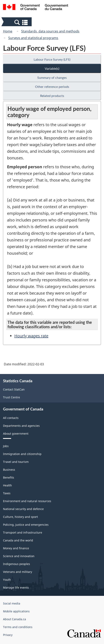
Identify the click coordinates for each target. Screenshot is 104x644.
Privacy (8, 635)
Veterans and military (18, 572)
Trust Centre (11, 397)
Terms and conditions (18, 627)
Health (7, 485)
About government (16, 434)
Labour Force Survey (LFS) (52, 59)
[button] (17, 22)
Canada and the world (18, 540)
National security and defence (23, 509)
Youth (7, 580)
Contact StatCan (14, 389)
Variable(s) (52, 68)
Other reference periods (52, 87)
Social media (12, 603)
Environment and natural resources (27, 501)
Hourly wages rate (31, 336)
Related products (52, 96)
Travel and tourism (16, 462)
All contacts (11, 418)
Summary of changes (52, 77)
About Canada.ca (15, 619)
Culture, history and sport (20, 517)
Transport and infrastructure (23, 532)
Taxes (7, 493)
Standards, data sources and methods (50, 31)
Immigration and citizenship (22, 454)
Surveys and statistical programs (33, 38)
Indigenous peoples (17, 564)
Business (9, 470)
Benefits (9, 477)
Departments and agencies (21, 426)
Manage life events (16, 587)
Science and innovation (19, 556)
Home (8, 31)
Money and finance (16, 548)
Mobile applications (16, 611)
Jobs (6, 446)
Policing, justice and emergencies (26, 525)
